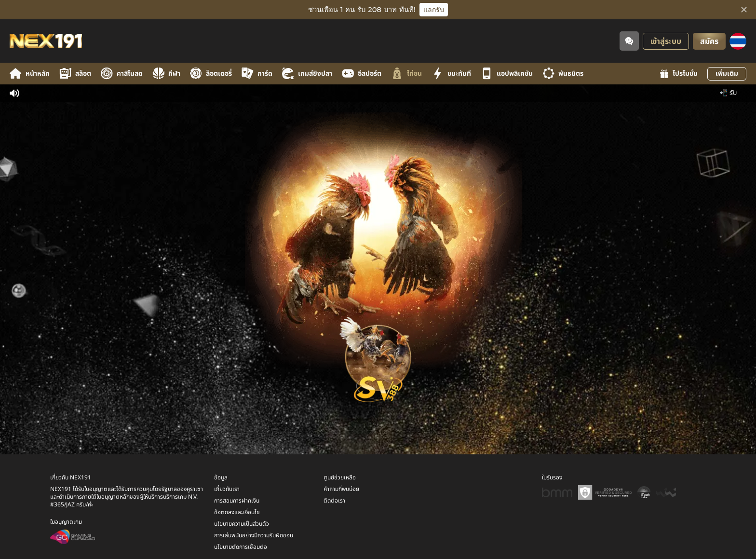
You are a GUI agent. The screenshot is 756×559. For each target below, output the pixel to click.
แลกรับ (434, 10)
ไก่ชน (406, 74)
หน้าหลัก (30, 74)
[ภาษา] (738, 41)
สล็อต (75, 74)
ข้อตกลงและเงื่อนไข (237, 510)
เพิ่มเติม (727, 74)
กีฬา (166, 74)
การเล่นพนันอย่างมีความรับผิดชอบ (254, 533)
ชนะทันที (451, 74)
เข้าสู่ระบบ (666, 41)
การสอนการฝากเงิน (237, 498)
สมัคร (709, 41)
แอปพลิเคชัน (507, 74)
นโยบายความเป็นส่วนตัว (242, 521)
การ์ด (257, 74)
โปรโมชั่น (679, 74)
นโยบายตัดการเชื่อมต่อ (241, 545)
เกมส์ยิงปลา (307, 74)
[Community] (629, 41)
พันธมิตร (563, 74)
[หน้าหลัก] (46, 41)
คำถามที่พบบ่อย (341, 487)
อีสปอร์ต (362, 74)
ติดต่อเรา (334, 498)
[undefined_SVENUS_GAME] (378, 356)
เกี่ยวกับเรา (227, 487)
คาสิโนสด (122, 74)
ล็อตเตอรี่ (211, 74)
